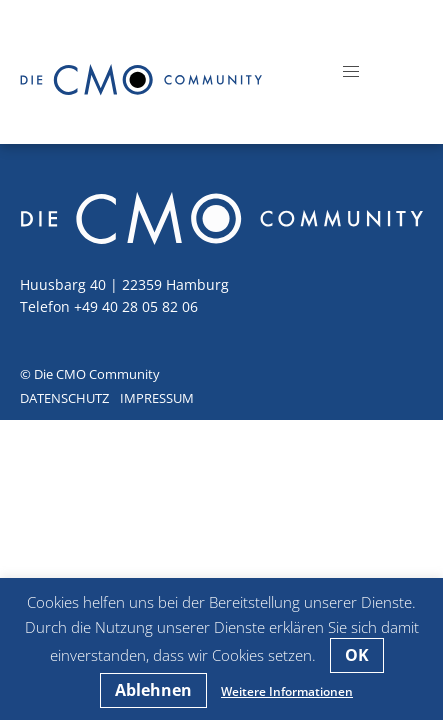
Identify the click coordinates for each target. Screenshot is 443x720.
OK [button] (357, 655)
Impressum (157, 398)
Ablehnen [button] (153, 690)
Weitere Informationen (287, 691)
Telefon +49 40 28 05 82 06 (109, 306)
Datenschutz (64, 398)
